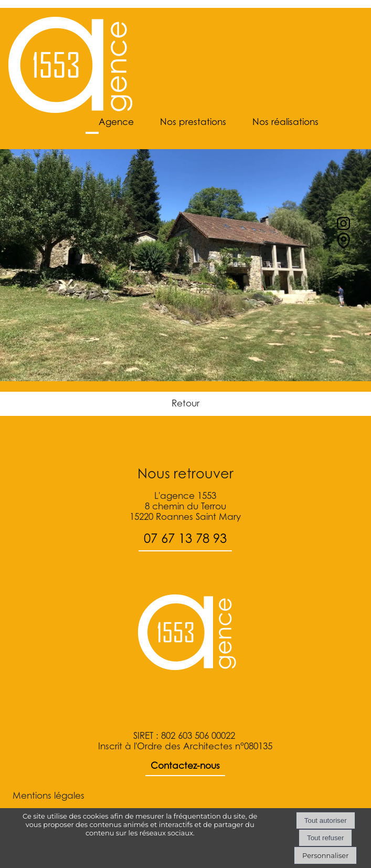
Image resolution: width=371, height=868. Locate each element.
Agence (116, 122)
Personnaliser (325, 855)
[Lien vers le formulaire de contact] (343, 245)
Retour (185, 403)
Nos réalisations (285, 122)
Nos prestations (193, 122)
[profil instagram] (343, 227)
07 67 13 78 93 (185, 538)
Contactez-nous (185, 766)
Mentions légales (49, 796)
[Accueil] (70, 66)
